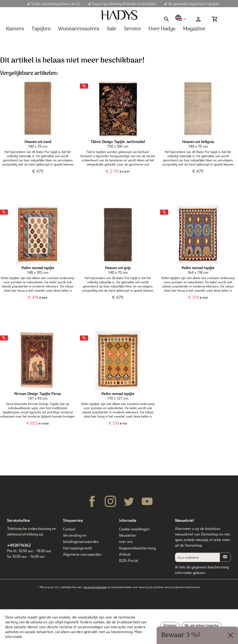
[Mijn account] (198, 19)
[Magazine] (194, 29)
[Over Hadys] (162, 29)
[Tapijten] (41, 29)
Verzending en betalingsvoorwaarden (81, 538)
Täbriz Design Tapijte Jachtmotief (118, 144)
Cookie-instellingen (134, 529)
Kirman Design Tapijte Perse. (38, 396)
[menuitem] (167, 19)
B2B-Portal (129, 560)
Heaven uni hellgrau (198, 144)
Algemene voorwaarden (82, 554)
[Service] (132, 29)
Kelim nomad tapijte (38, 270)
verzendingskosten (95, 587)
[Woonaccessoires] (79, 29)
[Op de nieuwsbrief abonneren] (225, 557)
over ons (126, 541)
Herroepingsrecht (78, 548)
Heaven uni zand (38, 144)
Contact (69, 529)
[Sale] (112, 29)
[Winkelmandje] (217, 19)
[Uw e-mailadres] (197, 557)
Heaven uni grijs (118, 270)
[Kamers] (15, 29)
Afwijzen (170, 626)
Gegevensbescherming (137, 548)
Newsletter (128, 535)
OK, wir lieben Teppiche (202, 626)
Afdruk (125, 554)
